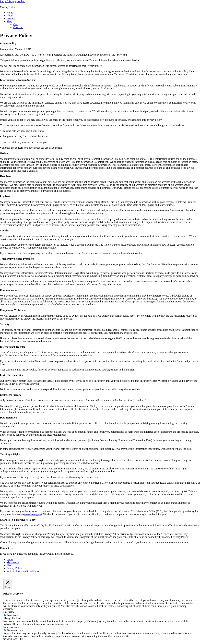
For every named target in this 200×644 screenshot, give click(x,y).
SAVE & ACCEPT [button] (13, 639)
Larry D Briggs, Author (12, 1)
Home (10, 13)
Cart (15, 24)
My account (13, 562)
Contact (11, 18)
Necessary (13, 615)
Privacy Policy (14, 568)
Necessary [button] (9, 612)
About (10, 16)
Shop (9, 21)
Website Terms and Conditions (23, 571)
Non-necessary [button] (11, 627)
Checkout (18, 27)
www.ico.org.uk (33, 514)
